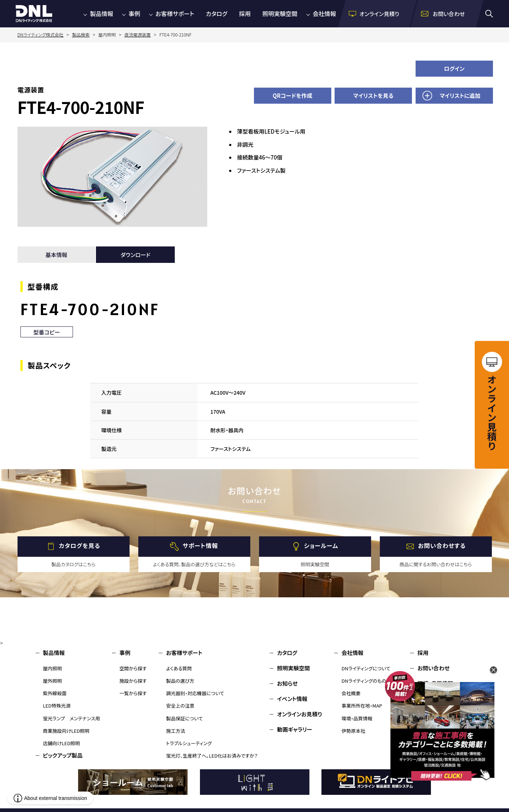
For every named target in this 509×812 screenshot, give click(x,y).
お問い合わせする (442, 545)
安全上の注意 (180, 706)
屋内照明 (53, 668)
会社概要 (351, 693)
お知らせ (287, 683)
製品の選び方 (180, 681)
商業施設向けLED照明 (66, 731)
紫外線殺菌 (55, 693)
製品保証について (184, 718)
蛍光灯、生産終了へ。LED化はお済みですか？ (212, 756)
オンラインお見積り (300, 714)
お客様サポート (175, 14)
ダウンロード (135, 255)
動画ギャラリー (294, 729)
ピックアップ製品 (63, 755)
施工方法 (176, 731)
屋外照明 (53, 681)
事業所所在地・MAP (362, 706)
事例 (134, 14)
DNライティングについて (366, 668)
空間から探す (133, 668)
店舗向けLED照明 (61, 743)
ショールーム (321, 545)
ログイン (454, 68)
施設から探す (133, 681)
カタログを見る (79, 545)
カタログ (217, 14)
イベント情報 (292, 699)
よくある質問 (179, 668)
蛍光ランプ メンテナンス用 (72, 718)
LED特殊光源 (57, 706)
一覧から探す (133, 693)
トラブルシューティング (189, 743)
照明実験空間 (280, 14)
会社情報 (324, 14)
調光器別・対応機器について (195, 693)
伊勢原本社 (353, 731)
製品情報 (101, 14)
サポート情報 (200, 545)
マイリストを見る (373, 95)
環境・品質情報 (357, 718)
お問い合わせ (433, 668)
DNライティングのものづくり (370, 681)
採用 (245, 14)
